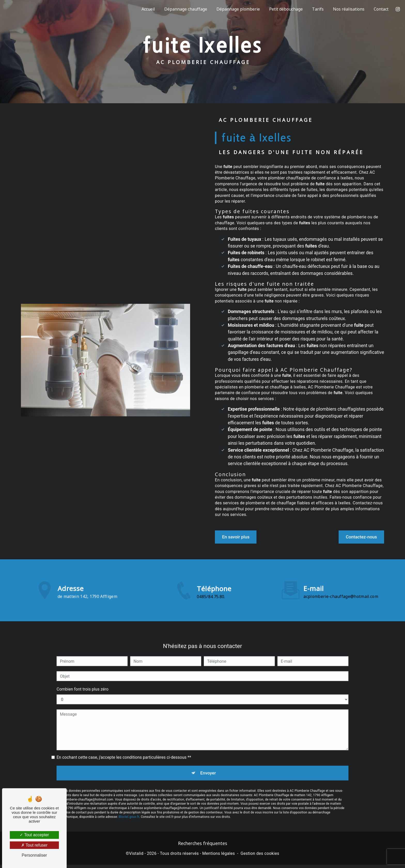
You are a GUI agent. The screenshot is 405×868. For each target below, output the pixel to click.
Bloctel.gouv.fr (129, 807)
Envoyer (208, 761)
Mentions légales (219, 857)
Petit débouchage (284, 9)
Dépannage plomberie (237, 9)
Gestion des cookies (260, 857)
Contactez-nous (356, 537)
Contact (380, 9)
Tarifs (316, 9)
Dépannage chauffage (184, 9)
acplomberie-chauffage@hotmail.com (341, 584)
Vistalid (136, 857)
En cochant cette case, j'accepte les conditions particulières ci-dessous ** (124, 744)
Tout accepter (34, 835)
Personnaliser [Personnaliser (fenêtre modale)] (34, 855)
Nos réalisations (347, 9)
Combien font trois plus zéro (83, 676)
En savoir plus (241, 537)
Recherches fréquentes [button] (202, 847)
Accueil (147, 9)
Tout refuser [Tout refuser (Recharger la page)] (34, 845)
